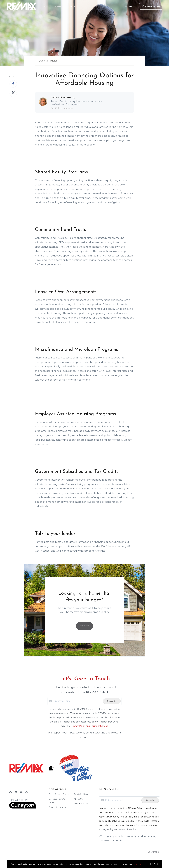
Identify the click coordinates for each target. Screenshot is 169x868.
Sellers (71, 6)
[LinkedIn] (16, 792)
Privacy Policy (152, 852)
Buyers (59, 6)
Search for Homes (57, 807)
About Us (78, 799)
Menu (129, 7)
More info (137, 864)
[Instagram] (27, 792)
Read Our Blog (81, 794)
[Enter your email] (78, 701)
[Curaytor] (22, 808)
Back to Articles (48, 61)
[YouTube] (21, 792)
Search (48, 6)
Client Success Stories (59, 794)
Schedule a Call (81, 804)
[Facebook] (10, 792)
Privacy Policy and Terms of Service (89, 726)
